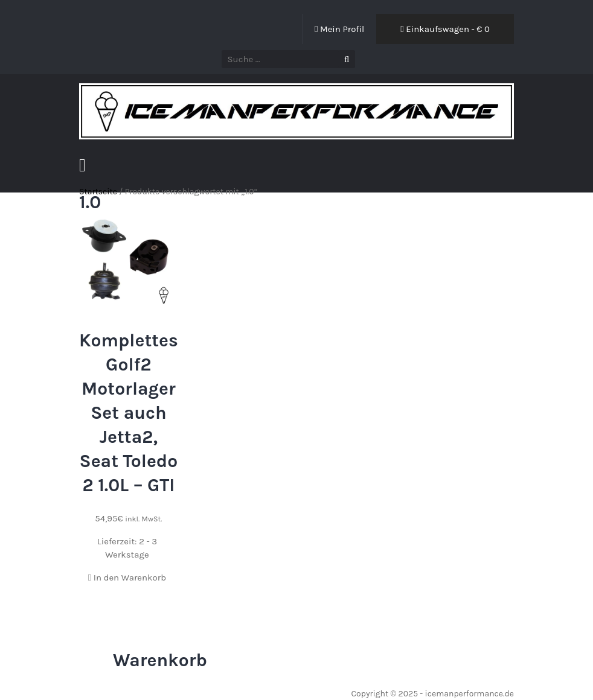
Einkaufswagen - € (445, 29)
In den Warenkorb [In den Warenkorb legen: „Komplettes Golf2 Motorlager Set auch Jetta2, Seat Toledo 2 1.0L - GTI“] (127, 577)
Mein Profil (339, 29)
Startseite (98, 192)
